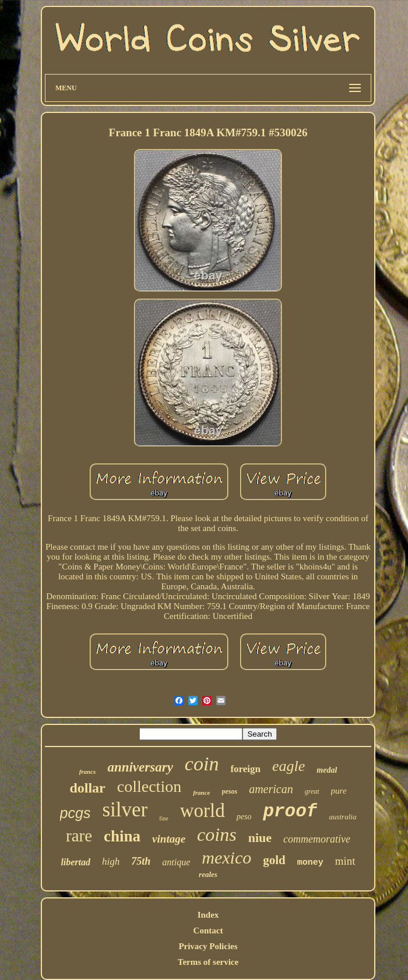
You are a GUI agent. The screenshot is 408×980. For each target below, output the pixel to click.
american (271, 789)
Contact (208, 931)
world (203, 811)
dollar (87, 788)
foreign (245, 769)
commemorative (317, 839)
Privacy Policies (208, 946)
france (201, 793)
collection (149, 786)
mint (345, 861)
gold (274, 860)
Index (208, 915)
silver (125, 810)
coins (217, 834)
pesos (230, 791)
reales (208, 874)
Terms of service (208, 962)
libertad (75, 862)
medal (327, 770)
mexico (226, 857)
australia (342, 817)
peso (244, 817)
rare (79, 836)
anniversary (140, 767)
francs (88, 772)
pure (339, 791)
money (310, 863)
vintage (169, 839)
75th (141, 861)
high (111, 862)
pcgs (75, 813)
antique (176, 862)
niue (260, 838)
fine (164, 818)
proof (290, 811)
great (312, 791)
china (122, 836)
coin (202, 764)
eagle (289, 766)
